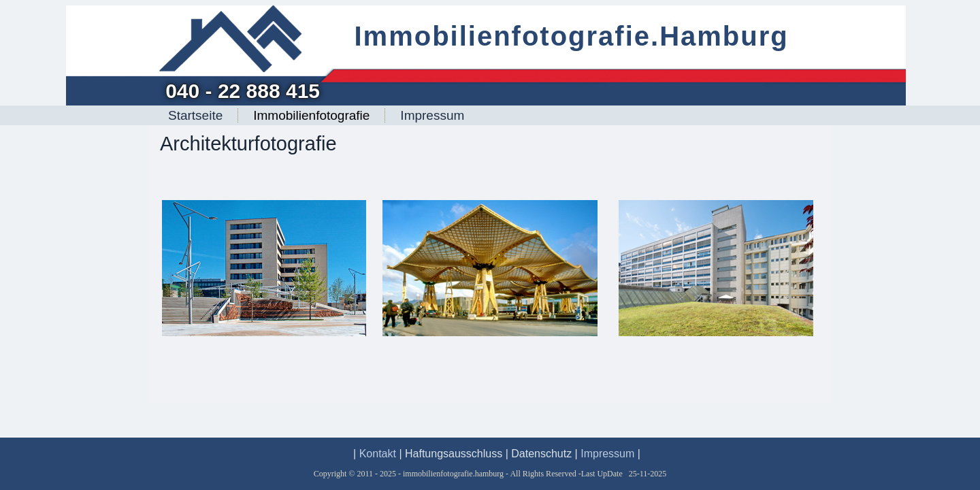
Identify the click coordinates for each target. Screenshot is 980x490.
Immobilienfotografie (311, 115)
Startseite (195, 115)
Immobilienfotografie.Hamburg (571, 36)
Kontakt (378, 454)
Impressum (432, 115)
